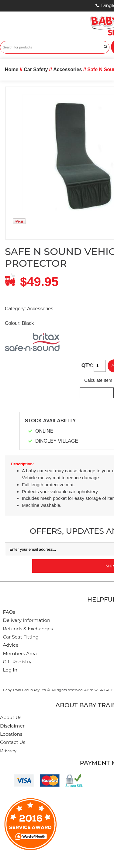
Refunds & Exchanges (28, 629)
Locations (11, 734)
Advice (11, 645)
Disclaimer (12, 726)
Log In (10, 670)
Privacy (8, 751)
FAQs (9, 612)
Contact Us (13, 742)
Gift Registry (17, 662)
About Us (11, 717)
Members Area (20, 653)
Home (12, 69)
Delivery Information (27, 620)
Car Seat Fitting (21, 637)
